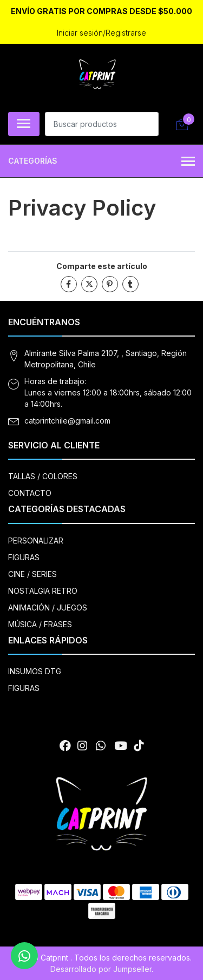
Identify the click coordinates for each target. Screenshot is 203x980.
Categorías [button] (101, 162)
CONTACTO (30, 493)
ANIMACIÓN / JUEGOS (48, 608)
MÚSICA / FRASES (40, 624)
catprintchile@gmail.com (67, 421)
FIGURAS (24, 557)
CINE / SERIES (32, 574)
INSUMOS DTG (35, 671)
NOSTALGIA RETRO (43, 591)
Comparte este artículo (102, 266)
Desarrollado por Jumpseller (101, 969)
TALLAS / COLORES (43, 476)
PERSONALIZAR (36, 541)
